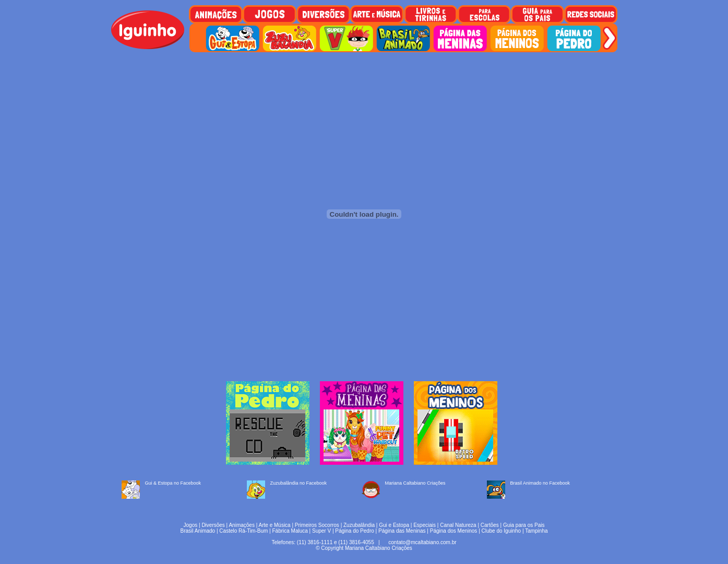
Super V (321, 531)
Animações (241, 525)
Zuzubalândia (359, 525)
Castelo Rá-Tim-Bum (243, 531)
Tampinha (536, 531)
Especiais (425, 525)
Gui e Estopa (394, 525)
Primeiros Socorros (317, 525)
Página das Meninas (402, 531)
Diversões (213, 525)
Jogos (191, 525)
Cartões (490, 525)
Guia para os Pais (524, 525)
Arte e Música (275, 525)
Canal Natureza (458, 525)
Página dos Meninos (454, 531)
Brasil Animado (198, 531)
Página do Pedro (355, 531)
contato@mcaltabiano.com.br (422, 542)
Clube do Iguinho (502, 531)
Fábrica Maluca (290, 531)
